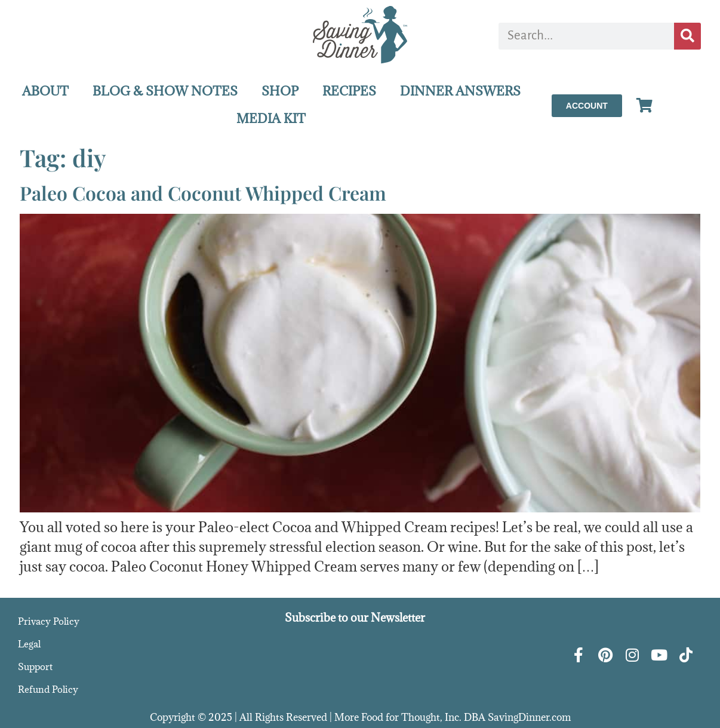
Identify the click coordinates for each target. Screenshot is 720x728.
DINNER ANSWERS (460, 91)
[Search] (687, 36)
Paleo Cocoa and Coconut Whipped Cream (203, 193)
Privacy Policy (49, 621)
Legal (29, 644)
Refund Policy (48, 689)
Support (35, 666)
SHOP (280, 91)
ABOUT (45, 91)
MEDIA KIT (271, 119)
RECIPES (349, 91)
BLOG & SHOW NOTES (165, 91)
